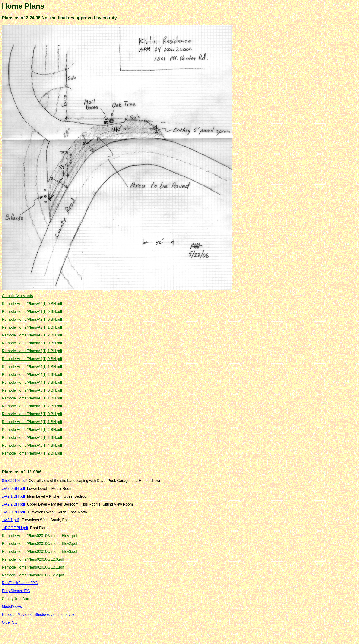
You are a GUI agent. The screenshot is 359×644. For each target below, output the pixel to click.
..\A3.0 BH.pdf (13, 512)
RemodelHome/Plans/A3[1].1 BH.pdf (32, 351)
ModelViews (12, 607)
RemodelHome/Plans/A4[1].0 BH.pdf (32, 359)
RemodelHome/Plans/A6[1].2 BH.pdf (32, 430)
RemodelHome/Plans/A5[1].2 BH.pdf (32, 406)
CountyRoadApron (17, 599)
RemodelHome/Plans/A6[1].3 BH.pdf (32, 438)
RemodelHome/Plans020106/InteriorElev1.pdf (40, 536)
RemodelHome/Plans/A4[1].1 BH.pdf (32, 367)
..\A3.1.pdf (10, 520)
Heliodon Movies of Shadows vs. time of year (39, 614)
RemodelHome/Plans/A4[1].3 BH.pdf (32, 382)
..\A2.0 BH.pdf (13, 488)
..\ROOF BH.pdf (15, 528)
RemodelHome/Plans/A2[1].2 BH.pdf (32, 335)
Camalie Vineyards (17, 296)
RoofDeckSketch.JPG (20, 583)
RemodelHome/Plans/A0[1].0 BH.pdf (32, 304)
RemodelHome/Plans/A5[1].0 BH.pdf (32, 390)
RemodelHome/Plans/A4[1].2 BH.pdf (32, 375)
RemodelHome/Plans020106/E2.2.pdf (33, 575)
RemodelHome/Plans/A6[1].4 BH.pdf (32, 445)
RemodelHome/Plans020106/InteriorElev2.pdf (40, 544)
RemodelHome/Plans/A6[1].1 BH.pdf (32, 422)
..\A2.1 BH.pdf (13, 496)
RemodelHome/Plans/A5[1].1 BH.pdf (32, 398)
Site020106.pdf (14, 481)
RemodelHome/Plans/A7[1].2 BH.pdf (32, 453)
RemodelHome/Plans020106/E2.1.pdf (33, 567)
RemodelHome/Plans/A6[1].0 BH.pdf (32, 414)
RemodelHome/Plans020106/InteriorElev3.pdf (40, 551)
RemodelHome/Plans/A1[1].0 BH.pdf (32, 312)
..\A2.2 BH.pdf (13, 504)
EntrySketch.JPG (16, 591)
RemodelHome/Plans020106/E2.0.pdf (33, 559)
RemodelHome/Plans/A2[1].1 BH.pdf (32, 327)
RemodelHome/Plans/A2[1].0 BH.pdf (32, 319)
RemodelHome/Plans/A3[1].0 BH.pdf (32, 343)
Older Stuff (11, 622)
